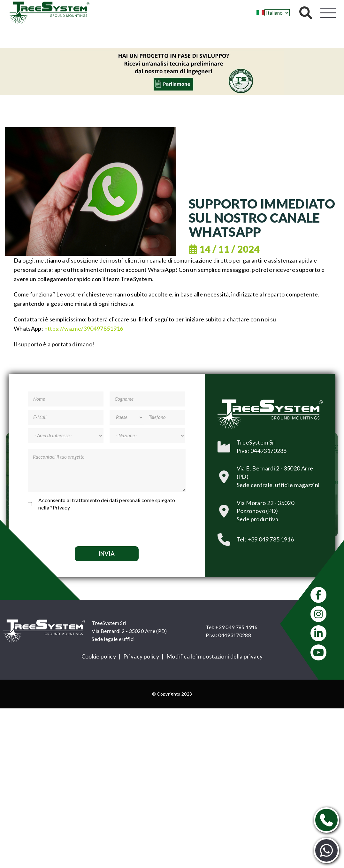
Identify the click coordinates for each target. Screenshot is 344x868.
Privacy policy (141, 656)
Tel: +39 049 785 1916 (232, 627)
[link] (84, 328)
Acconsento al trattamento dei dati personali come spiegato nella (107, 504)
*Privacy (60, 507)
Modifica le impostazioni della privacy (214, 656)
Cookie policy (99, 656)
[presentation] (107, 527)
